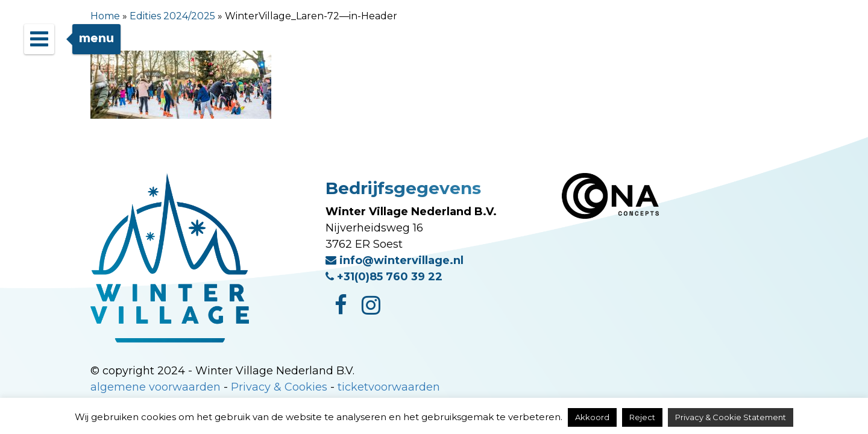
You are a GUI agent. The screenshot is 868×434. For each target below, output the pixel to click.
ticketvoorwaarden (389, 387)
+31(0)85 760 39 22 (384, 277)
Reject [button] (642, 417)
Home (105, 16)
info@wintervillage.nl (395, 260)
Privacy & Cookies (279, 387)
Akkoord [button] (592, 417)
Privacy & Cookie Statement (731, 417)
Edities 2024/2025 (172, 16)
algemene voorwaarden (156, 387)
